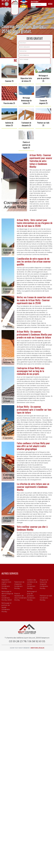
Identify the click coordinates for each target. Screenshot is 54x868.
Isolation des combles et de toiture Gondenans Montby (32, 584)
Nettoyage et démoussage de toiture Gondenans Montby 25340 (7, 596)
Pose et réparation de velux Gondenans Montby (20, 597)
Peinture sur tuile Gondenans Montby (46, 598)
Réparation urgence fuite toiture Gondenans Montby (6, 584)
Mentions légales (37, 648)
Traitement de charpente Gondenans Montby (19, 585)
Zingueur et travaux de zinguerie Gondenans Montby (44, 584)
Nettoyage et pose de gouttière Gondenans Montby (32, 596)
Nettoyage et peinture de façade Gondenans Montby (6, 607)
